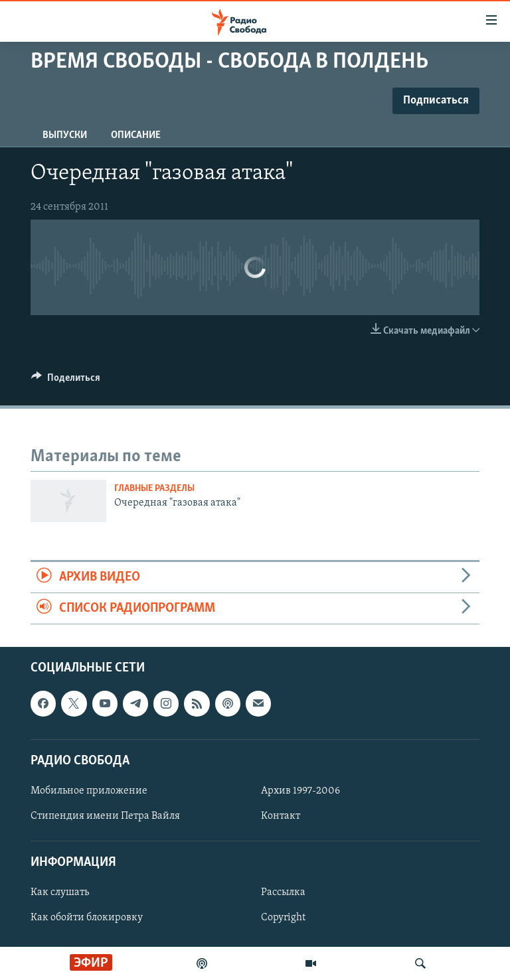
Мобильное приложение (89, 791)
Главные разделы (154, 489)
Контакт (281, 816)
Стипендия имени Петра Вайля (105, 816)
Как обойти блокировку (87, 918)
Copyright (283, 918)
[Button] (66, 381)
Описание (136, 135)
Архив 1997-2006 (300, 791)
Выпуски (65, 135)
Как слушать (60, 893)
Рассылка (283, 893)
